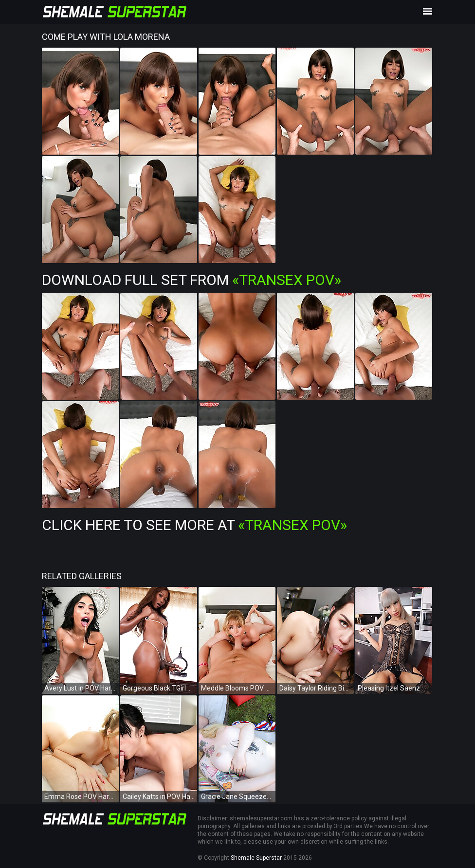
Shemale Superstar (256, 858)
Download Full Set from (192, 280)
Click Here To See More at (194, 525)
